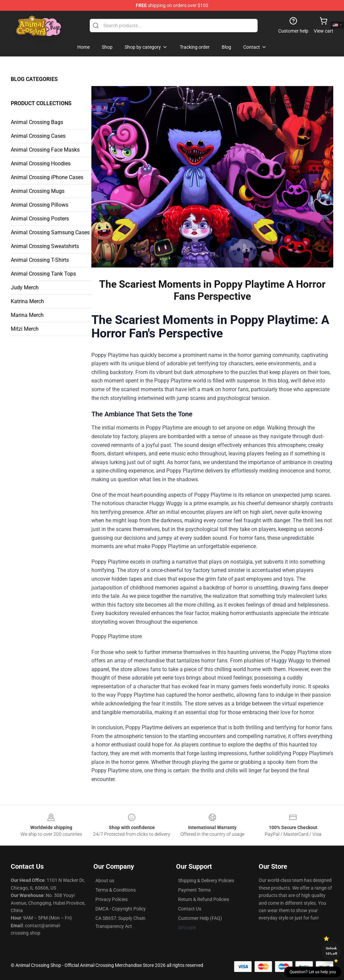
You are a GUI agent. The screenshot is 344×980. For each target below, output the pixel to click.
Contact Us (190, 909)
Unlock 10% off (331, 951)
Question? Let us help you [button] (313, 972)
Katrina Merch (27, 301)
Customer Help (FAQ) (200, 918)
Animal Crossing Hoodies (41, 164)
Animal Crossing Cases (38, 136)
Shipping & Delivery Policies (206, 881)
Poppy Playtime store (212, 708)
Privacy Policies (112, 899)
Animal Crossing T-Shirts (40, 260)
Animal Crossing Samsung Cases (50, 232)
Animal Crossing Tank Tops (43, 274)
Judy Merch (25, 288)
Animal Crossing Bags (37, 122)
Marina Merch (27, 315)
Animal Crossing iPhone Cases (47, 177)
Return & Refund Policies (204, 899)
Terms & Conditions (116, 890)
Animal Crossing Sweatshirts (45, 246)
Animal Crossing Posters (40, 219)
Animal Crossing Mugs (38, 191)
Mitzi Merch (25, 329)
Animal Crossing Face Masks (45, 150)
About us (105, 881)
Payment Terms (194, 890)
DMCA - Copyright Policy (121, 909)
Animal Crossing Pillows (39, 205)
